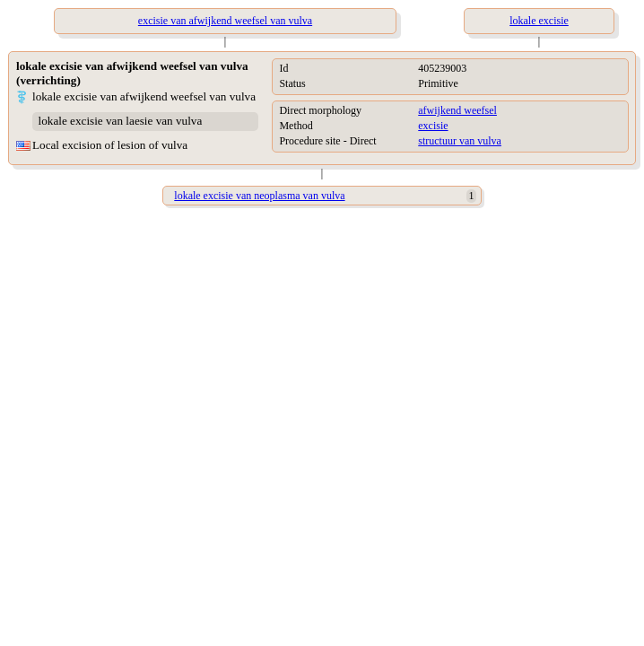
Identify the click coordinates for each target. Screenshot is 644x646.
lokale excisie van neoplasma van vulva (259, 196)
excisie (433, 126)
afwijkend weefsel (457, 110)
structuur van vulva (460, 141)
